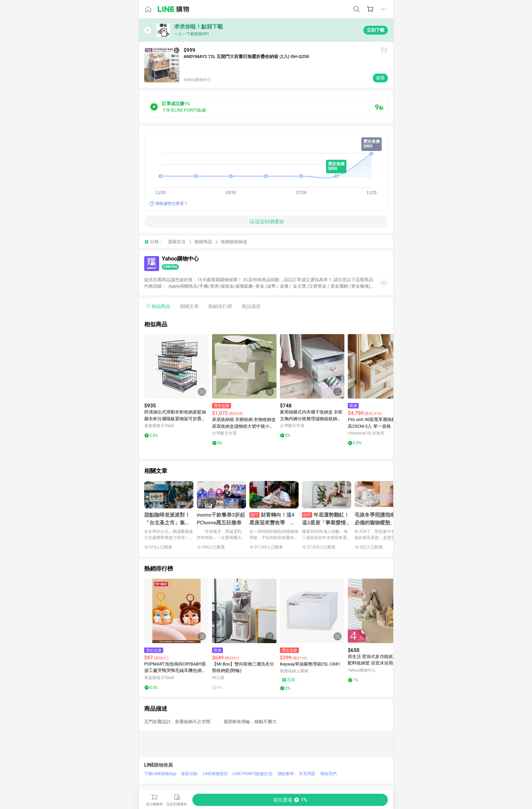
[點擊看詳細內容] (176, 366)
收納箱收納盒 (234, 242)
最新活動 (189, 774)
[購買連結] (290, 800)
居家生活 (177, 242)
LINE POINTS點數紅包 (253, 774)
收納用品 (203, 242)
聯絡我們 (328, 774)
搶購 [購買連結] (380, 78)
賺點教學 (286, 774)
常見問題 (307, 774)
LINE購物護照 (215, 774)
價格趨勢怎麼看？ (172, 204)
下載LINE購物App (160, 774)
